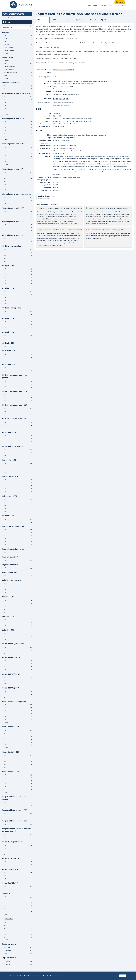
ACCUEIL (88, 6)
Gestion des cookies (56, 976)
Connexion (120, 2)
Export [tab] (93, 20)
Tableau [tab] (57, 20)
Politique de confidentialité (41, 976)
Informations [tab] (43, 20)
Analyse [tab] (80, 20)
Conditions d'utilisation (24, 976)
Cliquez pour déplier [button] (43, 199)
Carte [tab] (68, 20)
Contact (13, 976)
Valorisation (107, 6)
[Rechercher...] (17, 27)
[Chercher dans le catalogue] (31, 27)
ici (84, 63)
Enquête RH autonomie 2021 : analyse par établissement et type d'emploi (64, 230)
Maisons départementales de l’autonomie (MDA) (105, 230)
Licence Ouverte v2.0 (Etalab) (63, 86)
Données (96, 6)
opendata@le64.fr (59, 126)
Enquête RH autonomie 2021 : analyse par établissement (108, 208)
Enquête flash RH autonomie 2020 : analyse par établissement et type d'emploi (67, 208)
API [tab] (103, 20)
